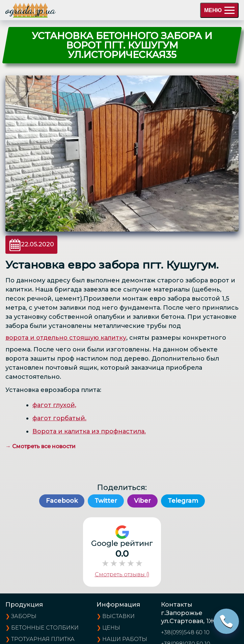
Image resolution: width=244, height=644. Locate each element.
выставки (118, 616)
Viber (142, 501)
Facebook (62, 501)
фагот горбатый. (59, 418)
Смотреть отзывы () (122, 574)
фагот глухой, (54, 405)
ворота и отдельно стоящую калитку (66, 338)
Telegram (183, 501)
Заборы (24, 616)
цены (111, 628)
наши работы (125, 639)
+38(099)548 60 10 (185, 632)
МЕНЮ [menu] (219, 10)
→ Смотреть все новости (40, 446)
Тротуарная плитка (43, 639)
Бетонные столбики (45, 628)
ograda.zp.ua (30, 10)
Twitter (106, 501)
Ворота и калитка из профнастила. (89, 431)
